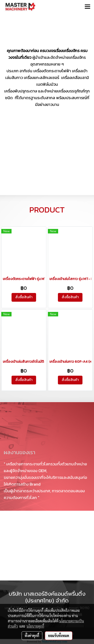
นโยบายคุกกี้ (35, 626)
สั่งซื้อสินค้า (24, 297)
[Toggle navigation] (87, 7)
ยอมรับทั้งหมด (59, 636)
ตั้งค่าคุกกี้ (32, 636)
